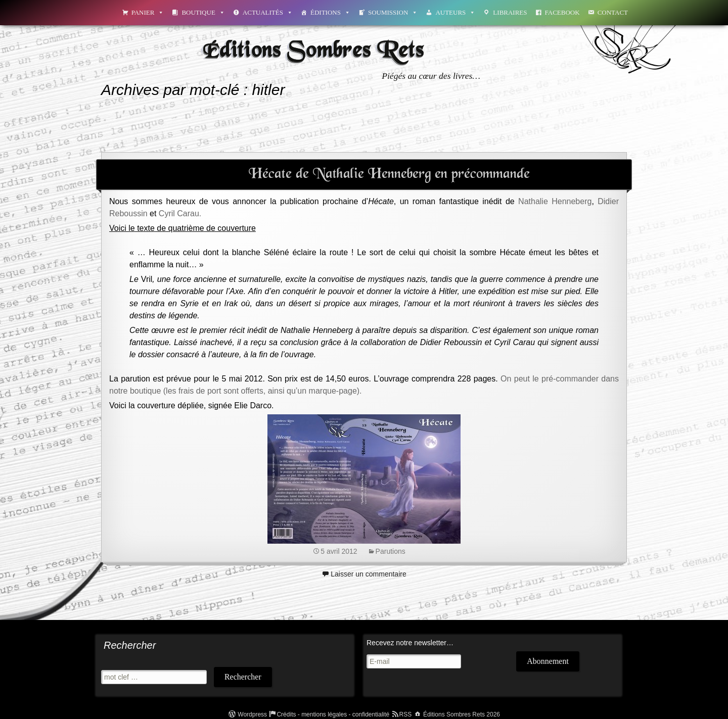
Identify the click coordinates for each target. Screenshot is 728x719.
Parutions (391, 551)
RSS (406, 714)
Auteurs (455, 12)
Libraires (510, 12)
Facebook (562, 12)
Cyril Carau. (180, 213)
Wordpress (252, 714)
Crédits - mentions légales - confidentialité (333, 714)
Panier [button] (148, 12)
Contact (613, 12)
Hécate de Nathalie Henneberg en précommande (389, 174)
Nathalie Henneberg (555, 201)
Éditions (330, 12)
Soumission (393, 12)
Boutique (203, 12)
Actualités (268, 12)
